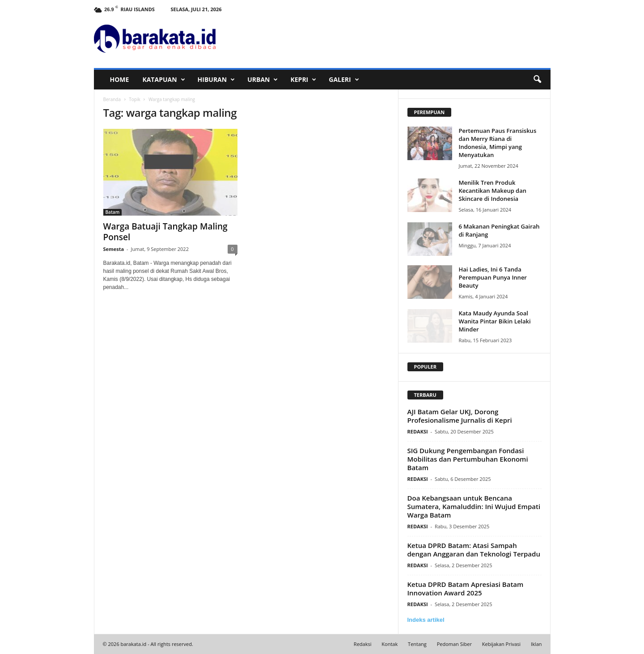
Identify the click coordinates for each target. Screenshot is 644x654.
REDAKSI (418, 431)
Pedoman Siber (454, 644)
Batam (113, 212)
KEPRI (303, 80)
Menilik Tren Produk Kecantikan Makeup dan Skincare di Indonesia (493, 191)
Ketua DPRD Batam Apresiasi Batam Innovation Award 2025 (466, 588)
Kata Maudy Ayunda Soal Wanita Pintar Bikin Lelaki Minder (495, 321)
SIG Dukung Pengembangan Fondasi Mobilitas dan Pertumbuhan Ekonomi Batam (468, 459)
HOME (120, 79)
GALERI (344, 80)
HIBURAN (216, 80)
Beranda (112, 99)
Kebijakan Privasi (501, 644)
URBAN (263, 80)
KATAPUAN (163, 80)
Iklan (536, 644)
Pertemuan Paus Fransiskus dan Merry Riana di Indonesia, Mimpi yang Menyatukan (498, 143)
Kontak (390, 644)
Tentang (417, 644)
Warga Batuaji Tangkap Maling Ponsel (165, 232)
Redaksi (363, 644)
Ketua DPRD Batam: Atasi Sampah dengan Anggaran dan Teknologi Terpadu (474, 550)
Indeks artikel (426, 620)
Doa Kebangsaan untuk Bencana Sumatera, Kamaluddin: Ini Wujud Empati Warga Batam (474, 506)
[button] (537, 80)
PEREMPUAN (430, 112)
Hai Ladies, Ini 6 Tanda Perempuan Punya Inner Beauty (493, 277)
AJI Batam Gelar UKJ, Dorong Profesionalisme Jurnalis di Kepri (460, 416)
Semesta (114, 249)
